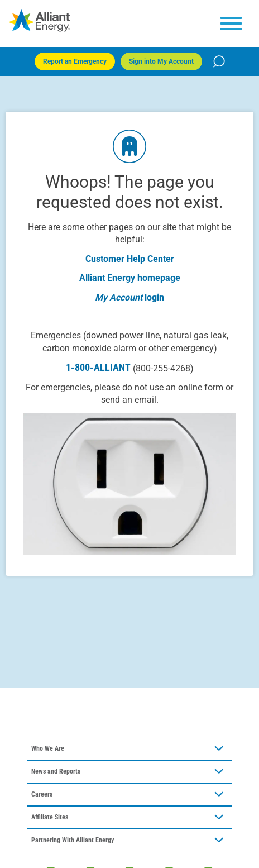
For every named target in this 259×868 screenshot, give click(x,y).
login (154, 297)
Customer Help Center (130, 259)
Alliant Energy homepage (130, 278)
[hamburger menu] (231, 23)
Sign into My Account (161, 61)
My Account (119, 297)
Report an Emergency (75, 61)
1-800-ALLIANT (130, 368)
